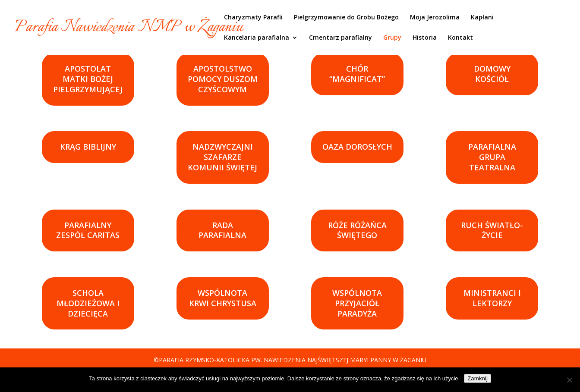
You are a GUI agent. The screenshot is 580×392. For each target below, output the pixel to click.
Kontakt (460, 38)
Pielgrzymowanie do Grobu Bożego (346, 18)
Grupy (392, 38)
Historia (425, 38)
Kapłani (482, 18)
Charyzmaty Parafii (253, 18)
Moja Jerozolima (435, 18)
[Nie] (569, 380)
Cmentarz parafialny (340, 38)
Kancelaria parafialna (257, 38)
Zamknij (478, 378)
